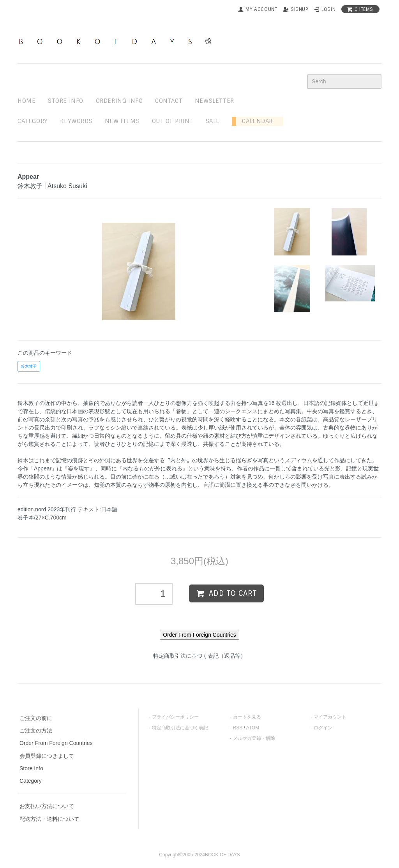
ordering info (119, 101)
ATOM (253, 728)
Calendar (254, 121)
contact (169, 101)
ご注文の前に (36, 718)
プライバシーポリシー (175, 717)
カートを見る (247, 717)
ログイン (323, 728)
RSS (238, 728)
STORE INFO (66, 101)
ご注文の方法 (36, 731)
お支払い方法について (47, 806)
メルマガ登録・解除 (254, 738)
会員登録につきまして (47, 756)
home (26, 101)
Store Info (31, 768)
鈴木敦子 (29, 366)
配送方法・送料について (49, 819)
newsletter (215, 101)
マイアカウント (330, 717)
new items (122, 121)
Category (33, 121)
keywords (76, 121)
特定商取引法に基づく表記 (180, 728)
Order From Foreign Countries (56, 743)
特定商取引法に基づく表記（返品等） (199, 656)
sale (213, 121)
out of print (173, 121)
